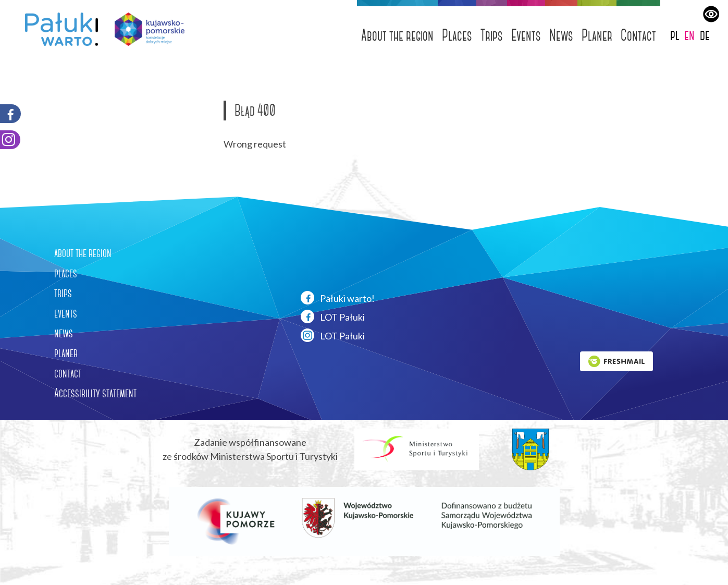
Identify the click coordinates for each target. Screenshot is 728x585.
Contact (638, 35)
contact (68, 373)
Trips (492, 35)
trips (63, 293)
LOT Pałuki (333, 316)
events (66, 313)
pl (675, 35)
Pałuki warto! (338, 298)
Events (526, 35)
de (705, 35)
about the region (83, 253)
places (66, 273)
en (689, 35)
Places (457, 35)
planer (66, 353)
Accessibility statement (95, 393)
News (561, 35)
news (64, 333)
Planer (597, 35)
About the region (397, 35)
